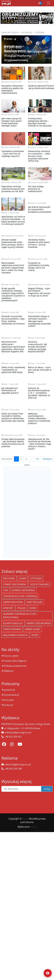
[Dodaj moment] (48, 973)
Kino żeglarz (35, 602)
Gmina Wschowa (13, 602)
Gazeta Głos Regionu (15, 661)
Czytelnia (36, 578)
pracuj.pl (9, 700)
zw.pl (25, 819)
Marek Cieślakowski (39, 623)
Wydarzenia (27, 33)
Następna (47, 459)
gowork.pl (10, 690)
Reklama (9, 671)
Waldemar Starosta (15, 635)
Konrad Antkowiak (23, 590)
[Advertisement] (27, 512)
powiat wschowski (15, 584)
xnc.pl (33, 827)
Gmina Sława (32, 629)
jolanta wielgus (13, 623)
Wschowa (9, 578)
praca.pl (9, 705)
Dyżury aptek (11, 656)
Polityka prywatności (15, 666)
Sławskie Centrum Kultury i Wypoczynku (20, 616)
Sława (22, 578)
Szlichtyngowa (39, 584)
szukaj (47, 789)
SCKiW (33, 608)
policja (21, 608)
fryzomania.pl (12, 695)
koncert (8, 608)
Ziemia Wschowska (10, 33)
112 (37, 459)
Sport (35, 635)
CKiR (5, 590)
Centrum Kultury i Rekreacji (20, 596)
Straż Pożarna (12, 629)
